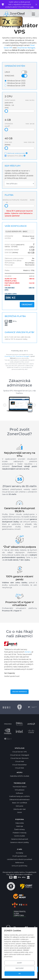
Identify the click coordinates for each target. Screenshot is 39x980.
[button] (5, 405)
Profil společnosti (20, 856)
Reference (20, 863)
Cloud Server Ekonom (19, 758)
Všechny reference (19, 692)
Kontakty (19, 853)
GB (8, 120)
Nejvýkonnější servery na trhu (20, 454)
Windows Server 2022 (16, 81)
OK (20, 974)
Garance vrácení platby (19, 842)
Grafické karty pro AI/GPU (20, 796)
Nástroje (20, 826)
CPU (9, 96)
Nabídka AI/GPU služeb (20, 776)
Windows (9, 76)
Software (19, 793)
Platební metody (20, 833)
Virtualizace (20, 790)
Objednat (27, 305)
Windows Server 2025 (16, 83)
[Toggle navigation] (35, 14)
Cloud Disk (20, 768)
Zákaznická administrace (19, 383)
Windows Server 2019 (16, 86)
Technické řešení (20, 787)
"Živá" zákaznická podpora (19, 547)
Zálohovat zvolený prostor (16, 153)
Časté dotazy (19, 829)
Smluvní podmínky (19, 866)
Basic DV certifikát (20, 803)
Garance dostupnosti (20, 839)
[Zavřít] (36, 5)
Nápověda (20, 823)
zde (32, 7)
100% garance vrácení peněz (20, 578)
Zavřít (19, 963)
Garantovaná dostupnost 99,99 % (20, 510)
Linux (7, 72)
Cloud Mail (20, 761)
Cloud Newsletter (20, 765)
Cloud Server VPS (10, 356)
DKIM (20, 812)
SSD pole (19, 806)
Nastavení (20, 968)
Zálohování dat (19, 809)
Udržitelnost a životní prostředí (19, 859)
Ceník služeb (19, 836)
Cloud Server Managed (26, 48)
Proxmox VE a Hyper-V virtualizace (19, 604)
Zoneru (28, 652)
